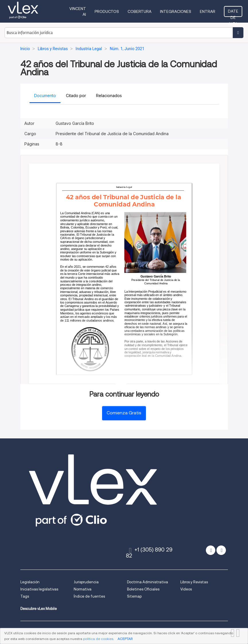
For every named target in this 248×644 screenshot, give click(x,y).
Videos (186, 589)
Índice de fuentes (89, 596)
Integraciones (176, 11)
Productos (107, 11)
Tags (25, 596)
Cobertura (139, 11)
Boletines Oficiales (143, 589)
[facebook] (221, 550)
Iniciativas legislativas (39, 589)
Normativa (83, 589)
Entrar (208, 11)
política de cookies (98, 639)
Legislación (30, 582)
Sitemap (134, 596)
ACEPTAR (125, 639)
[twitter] (211, 550)
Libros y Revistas (194, 582)
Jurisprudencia (86, 582)
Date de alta (233, 13)
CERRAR (240, 633)
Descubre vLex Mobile (39, 609)
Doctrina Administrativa (148, 582)
